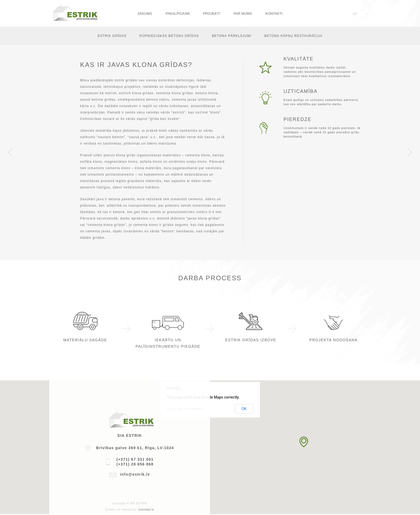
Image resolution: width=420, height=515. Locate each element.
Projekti (212, 14)
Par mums (243, 14)
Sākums (145, 14)
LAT (355, 14)
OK (244, 409)
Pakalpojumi (178, 14)
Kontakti (274, 14)
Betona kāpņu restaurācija (293, 36)
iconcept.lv (146, 510)
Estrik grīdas (112, 36)
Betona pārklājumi (232, 36)
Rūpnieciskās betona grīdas (169, 36)
